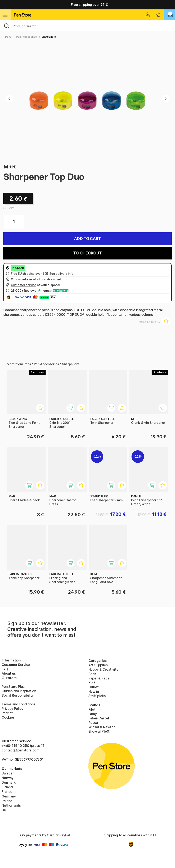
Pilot (92, 709)
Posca (93, 723)
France (7, 792)
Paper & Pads (99, 678)
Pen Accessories (26, 37)
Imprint (7, 713)
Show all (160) (100, 731)
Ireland (7, 801)
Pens (8, 37)
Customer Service (16, 665)
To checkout (87, 253)
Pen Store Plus (13, 687)
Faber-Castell (99, 718)
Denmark (9, 782)
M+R (9, 166)
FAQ (5, 669)
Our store (9, 678)
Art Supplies (98, 665)
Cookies (8, 717)
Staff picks (97, 696)
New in (94, 691)
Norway (8, 778)
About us (9, 673)
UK (4, 810)
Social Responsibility (18, 695)
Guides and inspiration (19, 691)
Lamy (93, 714)
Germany (9, 796)
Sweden (8, 773)
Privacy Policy (13, 709)
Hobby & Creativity (103, 669)
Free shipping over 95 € (87, 5)
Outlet (94, 687)
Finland (7, 787)
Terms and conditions (18, 704)
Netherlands (11, 805)
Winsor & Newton (102, 727)
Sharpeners (49, 37)
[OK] (87, 26)
